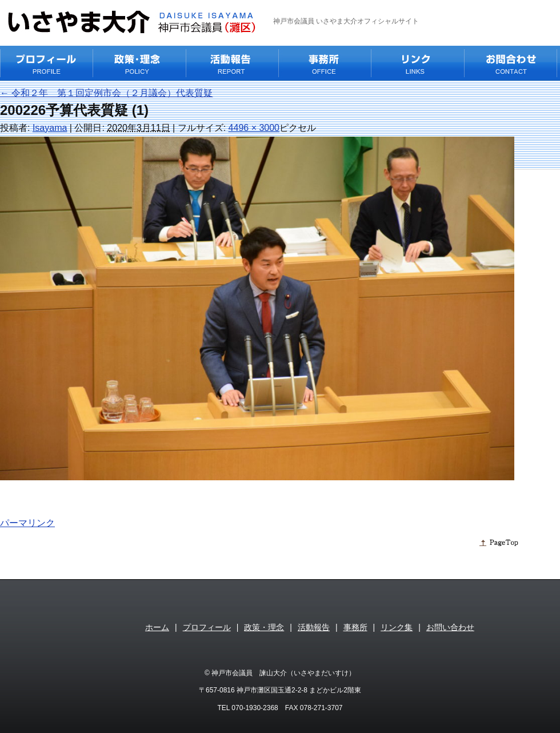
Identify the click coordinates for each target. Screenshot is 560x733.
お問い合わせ (450, 627)
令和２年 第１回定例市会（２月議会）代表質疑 (106, 93)
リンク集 (397, 627)
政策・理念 (264, 627)
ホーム (157, 627)
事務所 (355, 627)
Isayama (50, 128)
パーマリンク (27, 523)
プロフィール (207, 627)
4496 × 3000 (254, 128)
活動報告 (314, 627)
